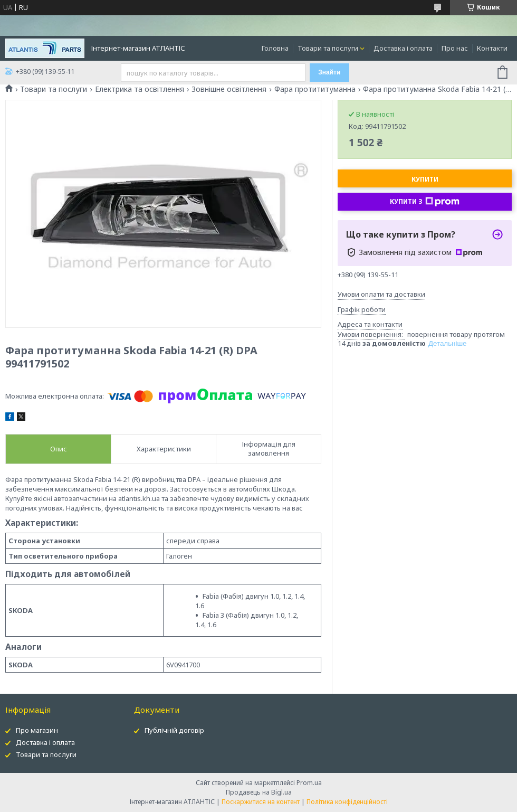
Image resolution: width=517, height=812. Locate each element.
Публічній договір (174, 730)
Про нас (455, 48)
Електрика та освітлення (140, 89)
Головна (275, 48)
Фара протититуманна (315, 89)
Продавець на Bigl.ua (259, 792)
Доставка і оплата (403, 48)
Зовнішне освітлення (229, 89)
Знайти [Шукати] (329, 72)
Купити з (425, 202)
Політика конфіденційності (347, 802)
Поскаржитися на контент (261, 802)
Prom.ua (309, 783)
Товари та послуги (328, 48)
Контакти (492, 48)
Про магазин (37, 730)
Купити (425, 179)
